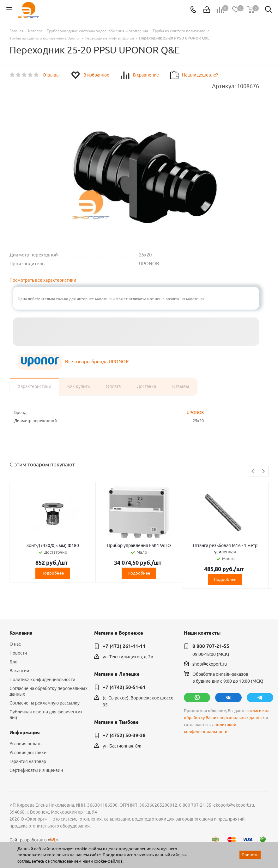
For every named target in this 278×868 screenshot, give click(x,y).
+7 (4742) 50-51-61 (124, 687)
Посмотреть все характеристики (43, 280)
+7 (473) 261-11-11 (124, 646)
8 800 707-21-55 (211, 646)
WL (53, 840)
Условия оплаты (26, 744)
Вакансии (19, 671)
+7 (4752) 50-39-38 (124, 736)
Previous (253, 472)
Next (263, 472)
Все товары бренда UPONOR (97, 362)
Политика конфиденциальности (42, 680)
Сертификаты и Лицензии (36, 770)
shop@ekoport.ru (210, 664)
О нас (15, 644)
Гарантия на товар (28, 761)
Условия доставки (28, 753)
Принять (250, 855)
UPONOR (195, 412)
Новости (18, 653)
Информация (25, 733)
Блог (14, 662)
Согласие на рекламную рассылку (45, 703)
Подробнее (53, 573)
